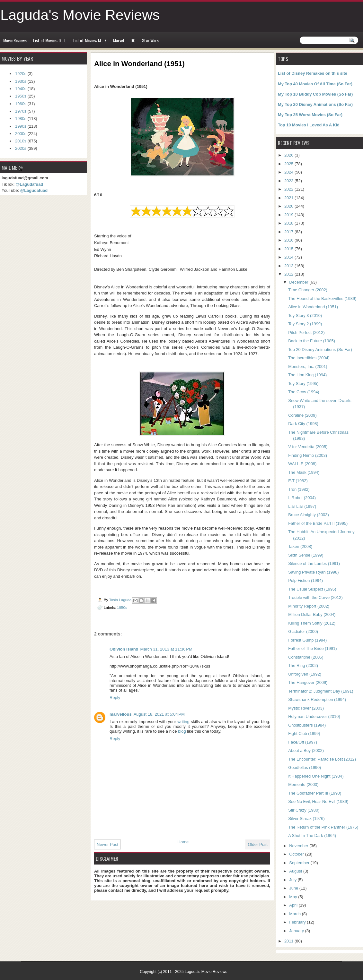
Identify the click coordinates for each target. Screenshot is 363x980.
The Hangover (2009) (308, 682)
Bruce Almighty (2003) (309, 515)
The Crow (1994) (304, 392)
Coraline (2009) (302, 415)
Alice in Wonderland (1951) (313, 307)
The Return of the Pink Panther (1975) (323, 827)
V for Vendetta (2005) (308, 447)
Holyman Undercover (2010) (314, 716)
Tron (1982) (299, 489)
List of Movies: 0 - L (50, 40)
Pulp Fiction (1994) (305, 580)
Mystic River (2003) (306, 708)
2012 (289, 274)
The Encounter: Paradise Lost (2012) (322, 759)
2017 (289, 232)
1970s (21, 111)
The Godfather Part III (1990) (315, 793)
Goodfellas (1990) (305, 767)
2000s (21, 134)
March (295, 914)
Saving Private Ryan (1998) (313, 572)
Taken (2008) (300, 546)
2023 (289, 181)
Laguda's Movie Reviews (80, 15)
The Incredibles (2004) (309, 358)
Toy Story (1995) (303, 383)
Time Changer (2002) (308, 290)
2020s (21, 148)
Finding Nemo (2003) (308, 455)
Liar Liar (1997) (302, 506)
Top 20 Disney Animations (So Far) (320, 349)
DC (133, 40)
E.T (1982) (298, 481)
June (294, 888)
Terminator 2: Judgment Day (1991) (321, 691)
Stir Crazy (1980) (304, 810)
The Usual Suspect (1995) (312, 589)
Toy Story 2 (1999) (305, 324)
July (293, 880)
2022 (289, 189)
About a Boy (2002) (306, 750)
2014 (289, 257)
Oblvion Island (124, 649)
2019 (289, 215)
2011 (289, 941)
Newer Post (107, 844)
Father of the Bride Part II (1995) (318, 523)
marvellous (121, 714)
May (294, 897)
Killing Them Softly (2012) (312, 623)
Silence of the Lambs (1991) (314, 563)
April (294, 905)
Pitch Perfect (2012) (306, 332)
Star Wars (150, 40)
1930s (21, 81)
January (297, 931)
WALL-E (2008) (302, 464)
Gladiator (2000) (303, 631)
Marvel (119, 40)
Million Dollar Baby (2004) (312, 614)
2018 (289, 223)
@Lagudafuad (29, 184)
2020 (289, 206)
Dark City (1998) (303, 424)
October (297, 854)
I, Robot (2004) (302, 498)
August (296, 871)
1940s (21, 89)
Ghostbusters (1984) (307, 725)
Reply (115, 698)
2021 (289, 198)
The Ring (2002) (303, 665)
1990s (21, 126)
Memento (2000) (303, 784)
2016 (289, 240)
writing (184, 722)
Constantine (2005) (306, 657)
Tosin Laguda (121, 600)
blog (182, 731)
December (299, 282)
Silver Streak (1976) (306, 818)
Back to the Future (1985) (312, 341)
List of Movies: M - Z (90, 40)
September (300, 863)
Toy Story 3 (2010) (305, 315)
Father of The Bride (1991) (312, 648)
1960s (21, 104)
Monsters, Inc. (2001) (308, 366)
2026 (289, 155)
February (298, 922)
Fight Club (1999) (304, 733)
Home (183, 842)
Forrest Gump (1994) (307, 640)
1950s (122, 607)
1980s (21, 119)
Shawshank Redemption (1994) (317, 699)
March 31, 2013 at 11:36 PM (166, 649)
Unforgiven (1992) (305, 674)
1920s (21, 74)
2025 (289, 164)
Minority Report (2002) (309, 606)
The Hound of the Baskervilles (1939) (322, 298)
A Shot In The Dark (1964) (312, 835)
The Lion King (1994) (307, 375)
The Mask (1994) (304, 472)
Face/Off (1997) (303, 742)
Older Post (258, 844)
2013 (289, 266)
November (299, 846)
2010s (21, 141)
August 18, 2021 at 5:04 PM (159, 714)
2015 (289, 249)
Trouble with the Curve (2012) (315, 597)
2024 (289, 172)
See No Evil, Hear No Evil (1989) (318, 801)
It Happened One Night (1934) (316, 776)
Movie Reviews (15, 40)
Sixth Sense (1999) (306, 555)
